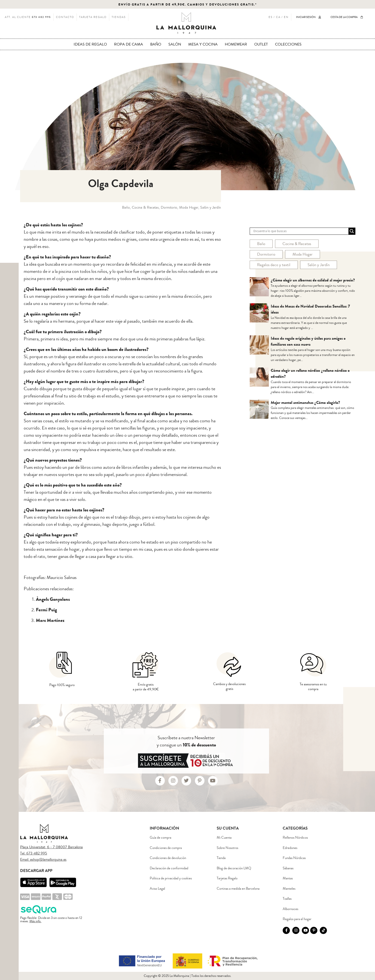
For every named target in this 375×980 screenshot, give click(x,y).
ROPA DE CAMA (129, 44)
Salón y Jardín (319, 265)
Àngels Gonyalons (53, 599)
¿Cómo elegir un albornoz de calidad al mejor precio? (313, 280)
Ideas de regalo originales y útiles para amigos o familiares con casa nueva (308, 341)
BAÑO (156, 44)
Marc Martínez (50, 620)
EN (286, 17)
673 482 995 (37, 853)
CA (278, 17)
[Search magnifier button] (352, 231)
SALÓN (175, 44)
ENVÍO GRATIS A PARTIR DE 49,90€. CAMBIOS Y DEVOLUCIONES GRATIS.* (188, 4)
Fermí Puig (46, 610)
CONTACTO (65, 17)
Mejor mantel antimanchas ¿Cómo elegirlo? (305, 403)
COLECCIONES (288, 44)
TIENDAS (119, 17)
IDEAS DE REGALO (90, 44)
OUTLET (261, 44)
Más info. (35, 921)
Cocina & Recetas (297, 244)
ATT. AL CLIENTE (28, 17)
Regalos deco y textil (274, 265)
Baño (261, 244)
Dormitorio (266, 254)
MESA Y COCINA (203, 44)
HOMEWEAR (236, 44)
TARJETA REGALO (93, 17)
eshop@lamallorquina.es (48, 860)
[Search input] (300, 231)
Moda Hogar (303, 254)
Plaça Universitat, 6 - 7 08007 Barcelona (51, 847)
